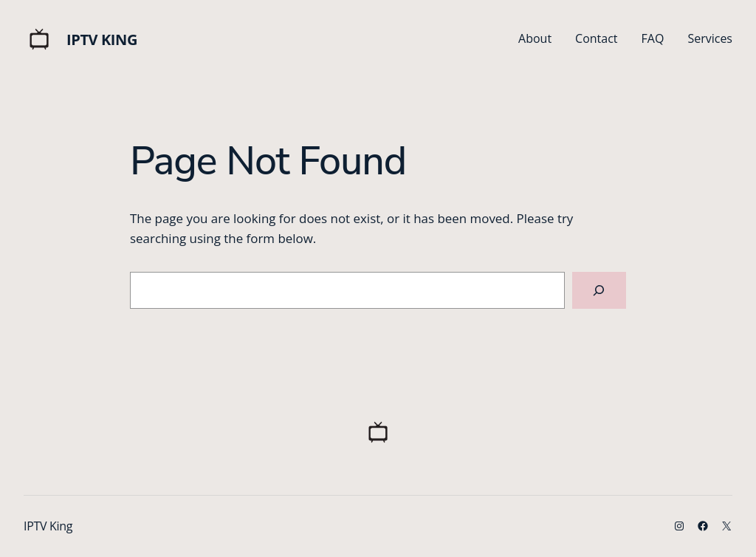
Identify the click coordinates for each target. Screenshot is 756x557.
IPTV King (102, 40)
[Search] (599, 291)
